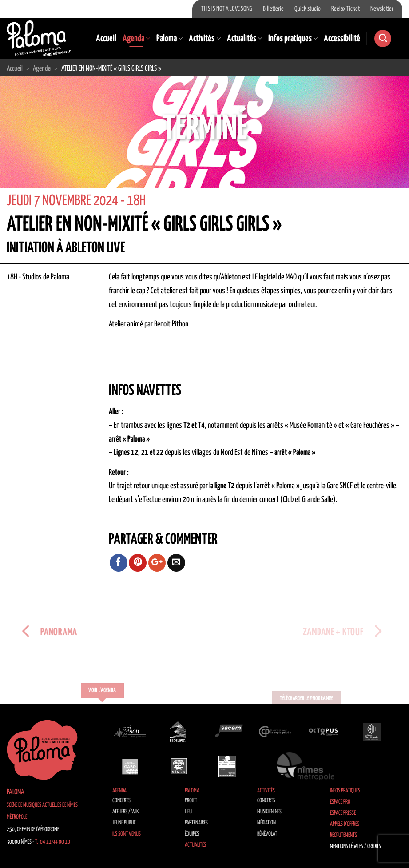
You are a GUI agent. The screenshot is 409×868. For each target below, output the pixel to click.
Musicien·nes (269, 812)
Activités (204, 39)
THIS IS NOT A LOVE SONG (227, 9)
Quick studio (308, 9)
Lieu (188, 812)
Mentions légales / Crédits (355, 846)
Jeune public (124, 823)
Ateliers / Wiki (126, 812)
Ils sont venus (127, 834)
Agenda (136, 39)
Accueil (106, 39)
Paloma (169, 39)
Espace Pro (340, 802)
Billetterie (273, 9)
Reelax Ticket (345, 9)
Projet (191, 801)
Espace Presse (343, 813)
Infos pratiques (293, 39)
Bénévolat (267, 834)
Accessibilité (342, 39)
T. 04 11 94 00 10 (53, 842)
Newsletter (382, 9)
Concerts (121, 801)
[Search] (383, 38)
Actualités (244, 39)
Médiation (266, 823)
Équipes (192, 834)
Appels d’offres (345, 824)
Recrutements (343, 835)
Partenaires (196, 823)
